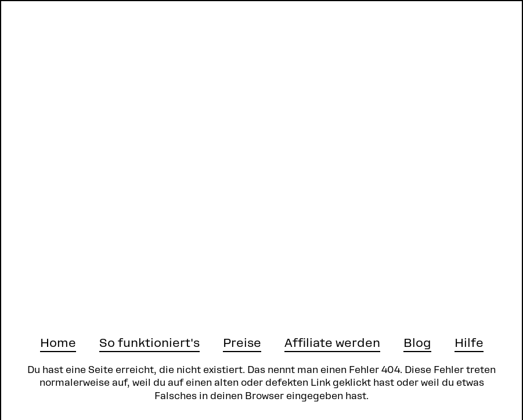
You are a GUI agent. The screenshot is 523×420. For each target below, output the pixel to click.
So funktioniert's (149, 343)
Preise (242, 343)
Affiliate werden (332, 343)
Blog (417, 343)
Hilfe (469, 343)
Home (58, 343)
